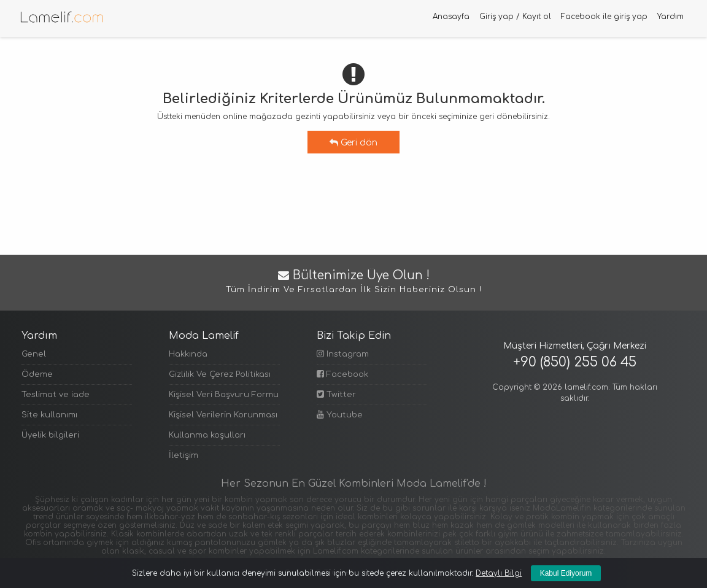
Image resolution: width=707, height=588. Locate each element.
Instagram (343, 354)
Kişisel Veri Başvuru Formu (224, 395)
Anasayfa (451, 17)
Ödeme (37, 374)
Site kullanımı (49, 415)
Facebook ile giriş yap (604, 17)
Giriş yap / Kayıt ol (515, 17)
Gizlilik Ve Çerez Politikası (220, 374)
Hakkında (188, 354)
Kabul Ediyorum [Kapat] (566, 573)
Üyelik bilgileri (50, 435)
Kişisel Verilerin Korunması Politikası (224, 415)
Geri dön (353, 143)
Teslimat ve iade (56, 395)
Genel (34, 354)
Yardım (670, 17)
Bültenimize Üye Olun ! (353, 283)
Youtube (340, 415)
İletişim (184, 455)
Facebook (342, 374)
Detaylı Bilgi (499, 573)
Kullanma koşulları (207, 435)
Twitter (336, 394)
